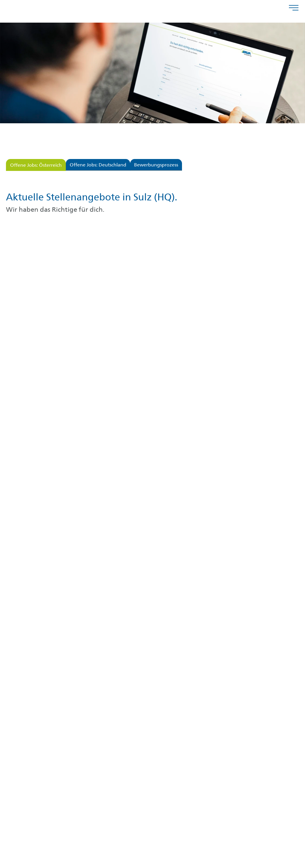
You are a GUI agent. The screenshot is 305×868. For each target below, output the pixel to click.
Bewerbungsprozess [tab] (156, 165)
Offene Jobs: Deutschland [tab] (98, 165)
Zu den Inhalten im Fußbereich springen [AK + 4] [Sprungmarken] (0, 0)
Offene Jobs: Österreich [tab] (36, 166)
